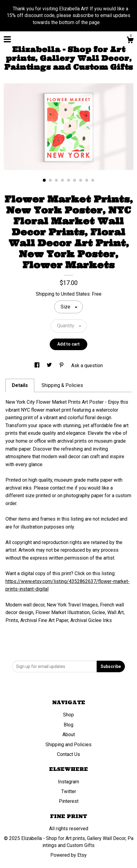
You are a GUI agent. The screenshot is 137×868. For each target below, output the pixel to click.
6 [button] (75, 180)
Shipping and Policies (68, 745)
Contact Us (68, 754)
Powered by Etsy (68, 855)
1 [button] (44, 180)
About (69, 734)
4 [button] (62, 180)
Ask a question (87, 365)
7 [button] (81, 180)
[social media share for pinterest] (62, 365)
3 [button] (56, 180)
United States (75, 294)
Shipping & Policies (62, 385)
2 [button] (50, 180)
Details (20, 385)
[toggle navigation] (7, 39)
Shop (68, 715)
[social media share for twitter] (50, 365)
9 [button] (93, 180)
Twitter (69, 791)
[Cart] (130, 41)
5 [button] (68, 180)
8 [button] (87, 180)
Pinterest (69, 801)
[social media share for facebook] (38, 365)
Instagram (68, 782)
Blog (68, 725)
